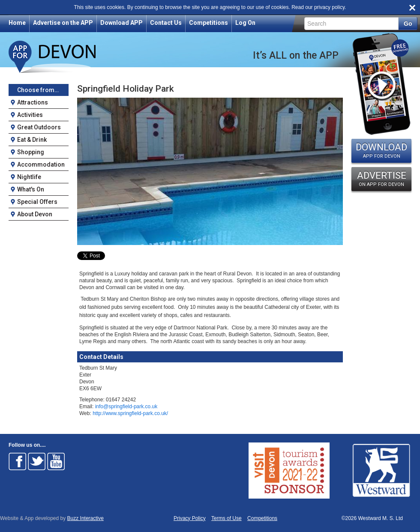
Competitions (208, 23)
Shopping (31, 152)
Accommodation (41, 164)
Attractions (33, 102)
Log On (245, 23)
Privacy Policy (190, 519)
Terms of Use (226, 519)
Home (17, 23)
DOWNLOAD (381, 150)
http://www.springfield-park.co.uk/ (130, 413)
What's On (31, 189)
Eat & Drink (32, 140)
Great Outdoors (39, 127)
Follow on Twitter (37, 461)
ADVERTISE (381, 179)
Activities (30, 115)
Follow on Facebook (18, 461)
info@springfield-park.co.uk (126, 406)
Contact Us (166, 23)
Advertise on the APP (63, 23)
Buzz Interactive (85, 518)
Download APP (121, 23)
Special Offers (37, 202)
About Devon (35, 214)
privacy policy (329, 7)
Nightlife (29, 177)
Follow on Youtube (56, 461)
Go (408, 24)
